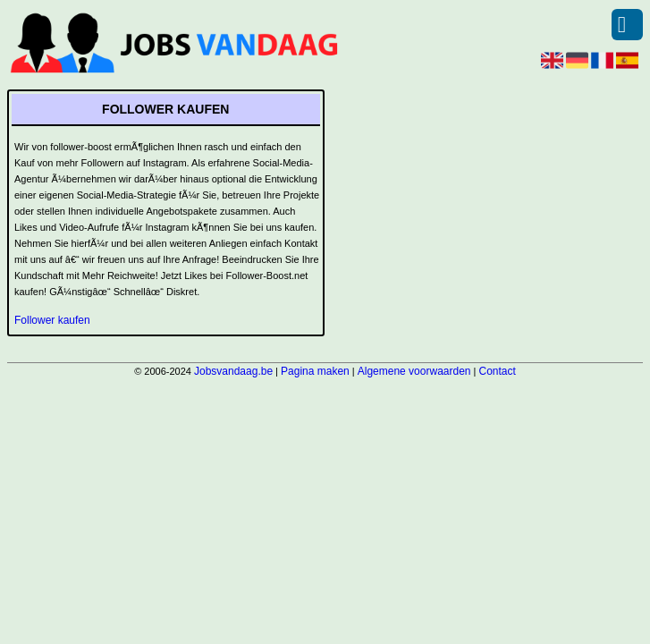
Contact (497, 371)
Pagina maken (315, 371)
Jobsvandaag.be (233, 371)
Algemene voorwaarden (414, 371)
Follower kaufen (52, 320)
